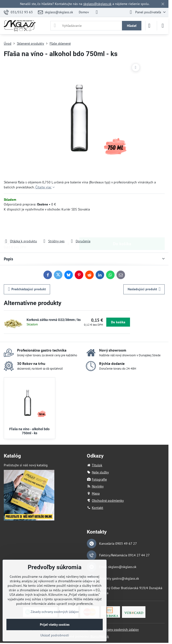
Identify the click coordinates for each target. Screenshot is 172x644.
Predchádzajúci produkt (27, 289)
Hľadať (132, 26)
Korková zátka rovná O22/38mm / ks (54, 320)
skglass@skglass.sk (97, 4)
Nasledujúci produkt (144, 289)
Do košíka (122, 225)
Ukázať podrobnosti (55, 635)
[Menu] (163, 26)
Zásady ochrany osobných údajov (115, 630)
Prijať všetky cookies (55, 625)
